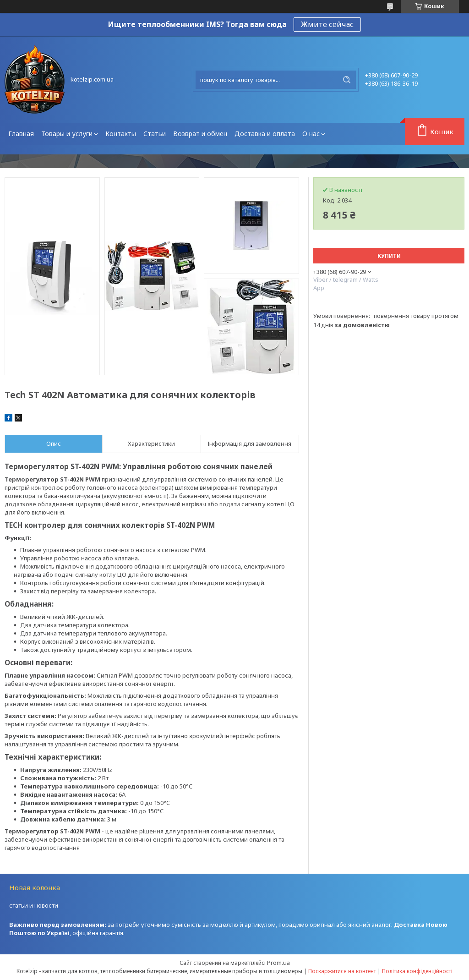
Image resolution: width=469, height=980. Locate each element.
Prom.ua (278, 963)
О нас (311, 134)
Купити (389, 256)
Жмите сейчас (327, 24)
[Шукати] (347, 80)
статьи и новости (34, 905)
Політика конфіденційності (417, 971)
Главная (21, 134)
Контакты (121, 134)
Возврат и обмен (200, 134)
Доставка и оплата (265, 134)
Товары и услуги (67, 134)
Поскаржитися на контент (342, 971)
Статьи (155, 134)
